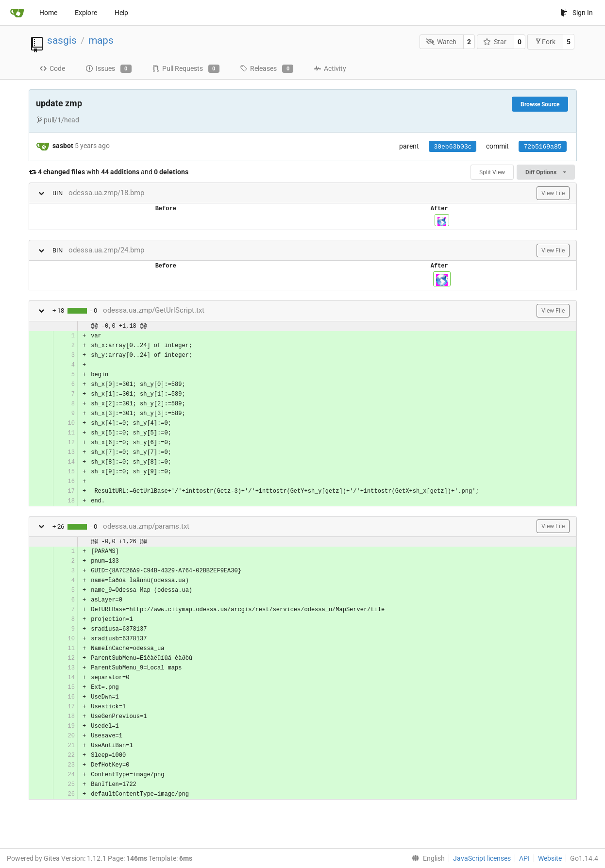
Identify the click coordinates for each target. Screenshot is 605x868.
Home (48, 13)
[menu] (426, 858)
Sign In (577, 13)
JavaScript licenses (482, 858)
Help (121, 13)
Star (495, 42)
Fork (545, 42)
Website (550, 858)
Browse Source (540, 104)
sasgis (62, 40)
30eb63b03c (453, 147)
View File (553, 193)
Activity (330, 68)
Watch (441, 42)
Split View (492, 172)
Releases (267, 69)
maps (101, 40)
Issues (109, 69)
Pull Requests (186, 69)
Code (52, 68)
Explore (86, 13)
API (524, 858)
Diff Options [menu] (546, 172)
